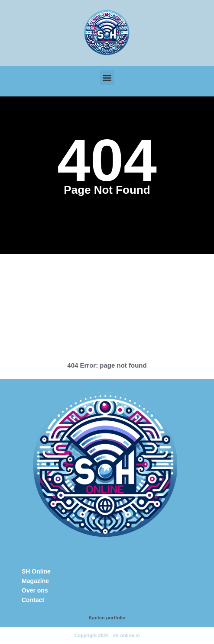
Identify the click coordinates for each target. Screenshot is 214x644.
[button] (107, 78)
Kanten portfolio (107, 618)
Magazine (35, 581)
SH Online (36, 571)
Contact (33, 600)
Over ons (35, 590)
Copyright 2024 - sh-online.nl (107, 635)
